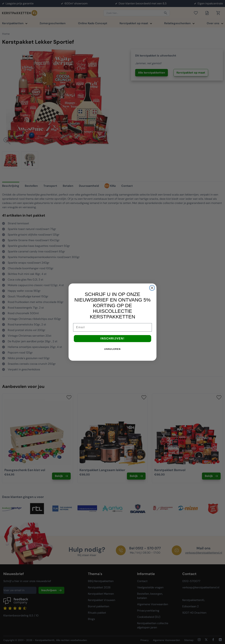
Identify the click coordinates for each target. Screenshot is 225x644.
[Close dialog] (152, 288)
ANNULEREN (112, 349)
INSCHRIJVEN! (113, 338)
